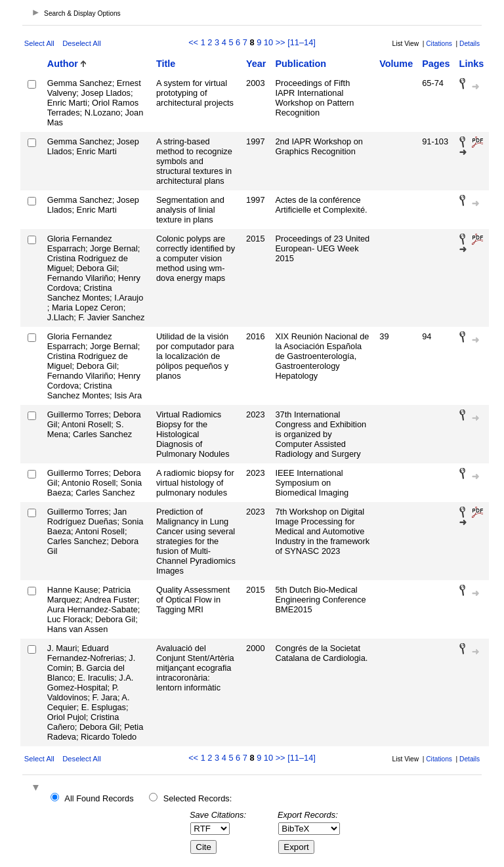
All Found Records (99, 798)
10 (268, 42)
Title (166, 64)
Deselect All (81, 43)
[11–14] (302, 42)
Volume (396, 64)
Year (256, 64)
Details (470, 44)
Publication (301, 64)
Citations (439, 44)
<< (193, 42)
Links (472, 64)
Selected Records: (198, 798)
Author (63, 64)
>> (281, 42)
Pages (436, 64)
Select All (39, 43)
